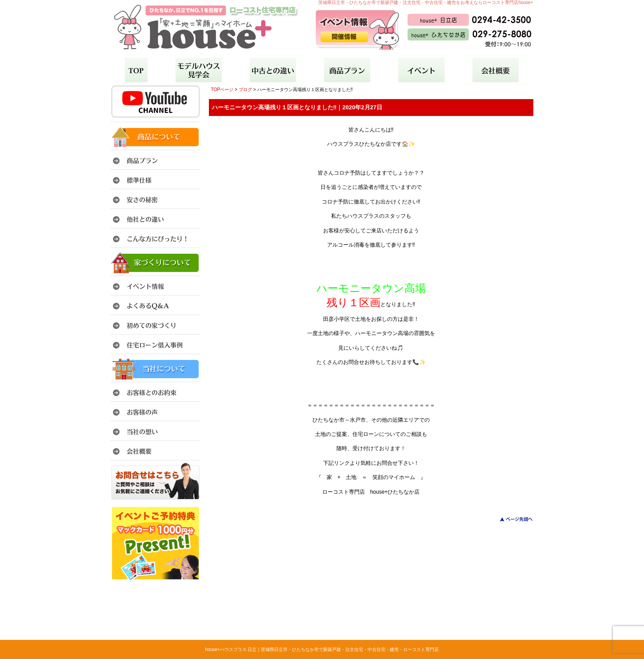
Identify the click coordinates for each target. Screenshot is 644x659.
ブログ (245, 90)
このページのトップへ (511, 519)
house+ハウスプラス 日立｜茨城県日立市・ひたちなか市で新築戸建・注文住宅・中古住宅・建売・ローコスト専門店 (322, 649)
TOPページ (222, 90)
